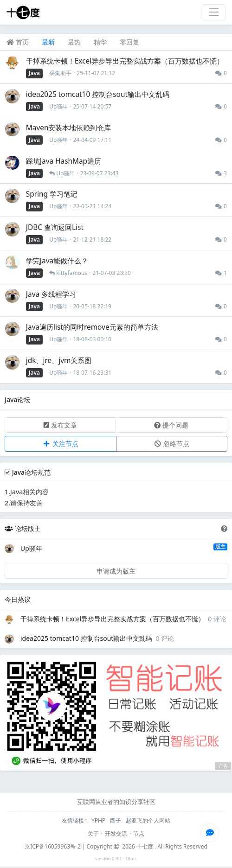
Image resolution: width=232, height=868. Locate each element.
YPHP (99, 820)
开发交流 (116, 833)
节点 (139, 833)
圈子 (116, 820)
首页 (18, 42)
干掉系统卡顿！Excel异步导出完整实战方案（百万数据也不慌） (113, 619)
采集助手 (60, 73)
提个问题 (171, 425)
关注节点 (61, 444)
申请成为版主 (116, 571)
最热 (74, 42)
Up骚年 (58, 106)
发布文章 (60, 425)
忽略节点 (171, 444)
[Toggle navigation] (214, 12)
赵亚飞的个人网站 (148, 820)
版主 (220, 547)
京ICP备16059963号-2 (53, 846)
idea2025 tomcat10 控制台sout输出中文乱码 (86, 638)
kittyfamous (72, 273)
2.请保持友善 (24, 503)
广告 (223, 766)
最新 (48, 42)
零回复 (129, 42)
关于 (93, 833)
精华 (100, 42)
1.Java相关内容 (27, 492)
